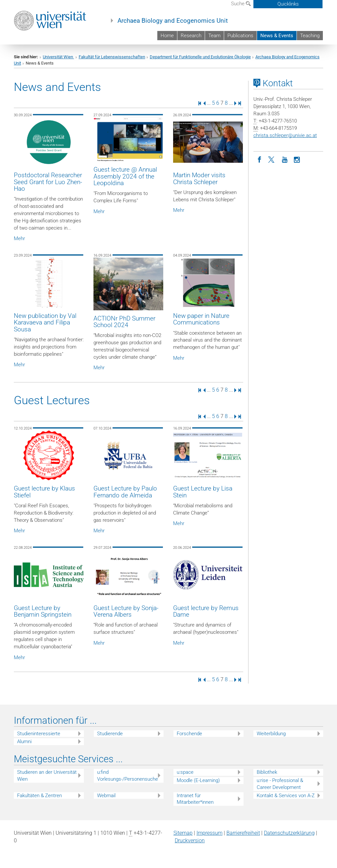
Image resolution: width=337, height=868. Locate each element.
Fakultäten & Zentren (39, 796)
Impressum (209, 833)
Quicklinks (288, 4)
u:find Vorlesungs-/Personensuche (128, 776)
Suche (241, 4)
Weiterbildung (271, 734)
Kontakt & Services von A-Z (286, 796)
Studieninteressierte (39, 734)
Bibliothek (267, 772)
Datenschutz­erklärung (289, 833)
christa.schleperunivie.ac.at (285, 135)
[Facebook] (260, 159)
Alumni (24, 742)
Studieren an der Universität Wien (47, 776)
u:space (185, 772)
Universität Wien (58, 57)
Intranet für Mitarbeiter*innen (195, 799)
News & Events (277, 36)
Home (167, 36)
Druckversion (190, 840)
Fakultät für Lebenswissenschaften (112, 57)
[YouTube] (285, 159)
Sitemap (183, 833)
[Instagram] (297, 159)
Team (214, 36)
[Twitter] (272, 159)
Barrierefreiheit (243, 833)
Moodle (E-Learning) (198, 780)
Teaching (310, 36)
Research (191, 36)
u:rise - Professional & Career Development (280, 784)
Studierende (110, 734)
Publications (240, 36)
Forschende (189, 734)
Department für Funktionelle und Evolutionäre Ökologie (200, 57)
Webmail (106, 796)
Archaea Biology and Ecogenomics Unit (173, 21)
